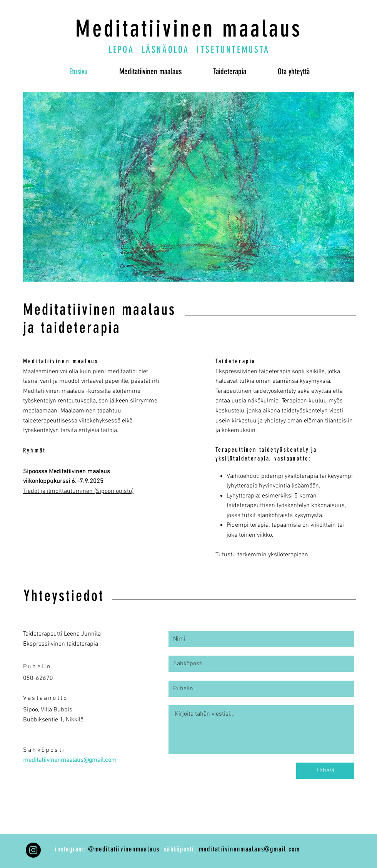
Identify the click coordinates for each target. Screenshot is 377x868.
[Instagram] (33, 850)
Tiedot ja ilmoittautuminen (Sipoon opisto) (78, 491)
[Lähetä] (325, 771)
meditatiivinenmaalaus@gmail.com (70, 760)
